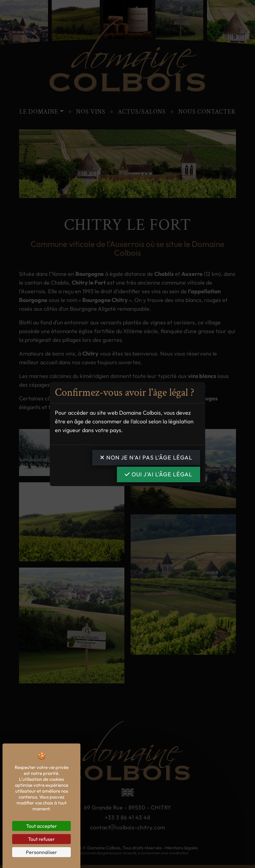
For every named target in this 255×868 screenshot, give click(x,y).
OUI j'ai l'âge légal (159, 474)
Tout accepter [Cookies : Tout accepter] (42, 826)
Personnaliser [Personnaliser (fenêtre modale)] (41, 852)
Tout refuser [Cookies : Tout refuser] (41, 839)
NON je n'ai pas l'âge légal (146, 458)
